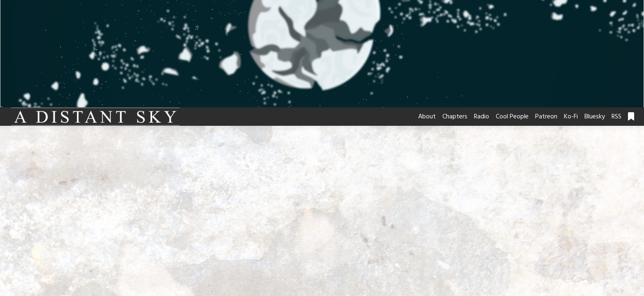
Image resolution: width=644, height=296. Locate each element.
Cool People (512, 117)
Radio (482, 117)
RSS (616, 117)
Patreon (546, 117)
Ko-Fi (571, 117)
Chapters (455, 117)
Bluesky (595, 117)
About (427, 117)
